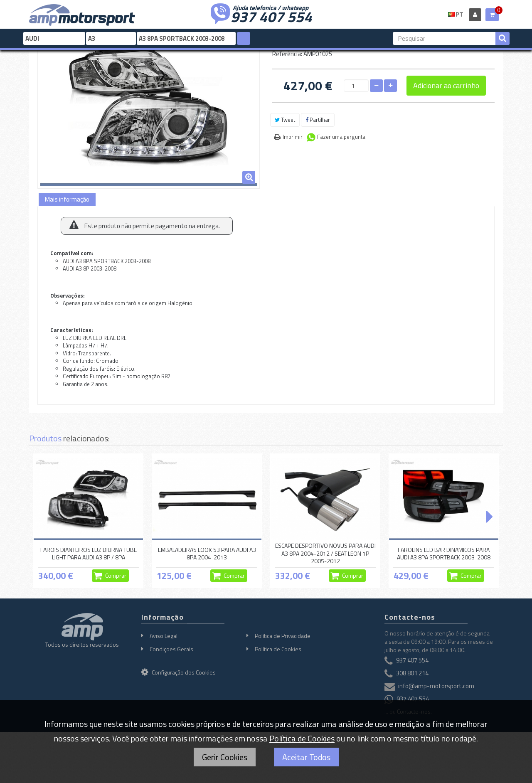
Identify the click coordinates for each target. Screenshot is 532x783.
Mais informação (67, 199)
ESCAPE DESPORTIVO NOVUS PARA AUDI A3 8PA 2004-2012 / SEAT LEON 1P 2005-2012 (325, 554)
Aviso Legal (164, 636)
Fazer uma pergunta (341, 137)
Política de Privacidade (283, 636)
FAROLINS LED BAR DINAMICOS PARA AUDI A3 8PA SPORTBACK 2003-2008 (444, 553)
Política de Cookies (278, 649)
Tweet (285, 120)
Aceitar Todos (306, 757)
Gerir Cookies (225, 757)
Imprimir (293, 137)
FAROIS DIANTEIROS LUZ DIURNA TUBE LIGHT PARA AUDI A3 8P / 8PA (89, 553)
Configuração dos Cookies (179, 672)
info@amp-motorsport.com (436, 686)
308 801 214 (412, 673)
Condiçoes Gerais (171, 649)
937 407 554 (271, 16)
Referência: (287, 54)
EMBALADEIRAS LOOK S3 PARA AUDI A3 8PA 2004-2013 (207, 553)
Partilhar (318, 120)
